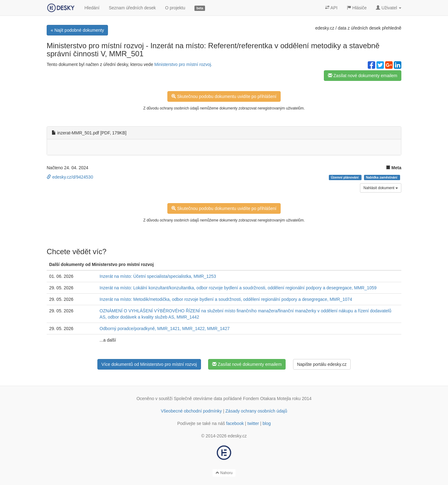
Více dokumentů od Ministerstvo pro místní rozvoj (149, 364)
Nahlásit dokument (381, 188)
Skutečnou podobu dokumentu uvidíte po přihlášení (224, 96)
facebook (235, 423)
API (331, 8)
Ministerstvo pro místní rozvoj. (183, 64)
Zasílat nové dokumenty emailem (363, 76)
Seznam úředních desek (132, 8)
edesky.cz (325, 28)
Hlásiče (357, 8)
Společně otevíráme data (198, 399)
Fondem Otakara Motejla (267, 399)
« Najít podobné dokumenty (77, 30)
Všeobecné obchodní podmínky (191, 411)
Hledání (92, 8)
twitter (253, 423)
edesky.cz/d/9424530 (70, 177)
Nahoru (224, 473)
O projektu (175, 8)
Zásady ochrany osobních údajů (256, 411)
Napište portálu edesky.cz (322, 364)
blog (267, 423)
